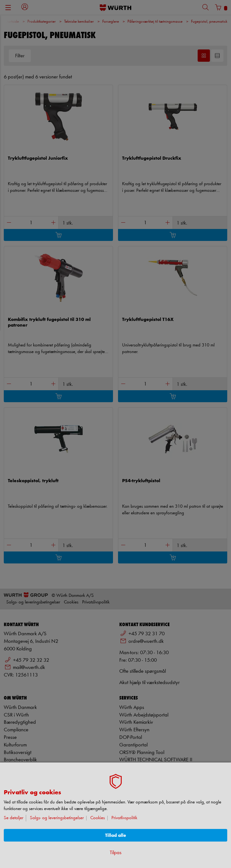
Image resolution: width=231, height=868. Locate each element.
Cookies (98, 818)
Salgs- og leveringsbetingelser (57, 818)
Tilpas (116, 853)
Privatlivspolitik (124, 818)
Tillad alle (116, 835)
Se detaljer (14, 818)
